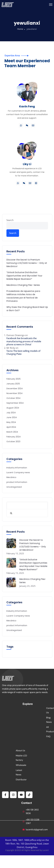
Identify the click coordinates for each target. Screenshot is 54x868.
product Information (17, 482)
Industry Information (17, 468)
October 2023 (13, 441)
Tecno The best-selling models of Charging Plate (23, 352)
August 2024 (13, 408)
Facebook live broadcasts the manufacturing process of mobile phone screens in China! (24, 341)
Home (20, 29)
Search (10, 220)
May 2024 (11, 422)
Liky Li (27, 164)
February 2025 (13, 379)
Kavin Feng (27, 106)
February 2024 (13, 437)
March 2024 (12, 432)
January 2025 (13, 384)
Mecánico (11, 477)
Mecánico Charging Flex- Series (23, 285)
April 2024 (11, 427)
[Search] (11, 513)
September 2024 (15, 403)
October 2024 (13, 398)
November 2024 (14, 393)
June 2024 (12, 417)
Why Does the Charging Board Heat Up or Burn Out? (27, 309)
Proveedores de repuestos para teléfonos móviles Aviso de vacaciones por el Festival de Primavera (23, 296)
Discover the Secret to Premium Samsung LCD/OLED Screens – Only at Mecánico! (27, 263)
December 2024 (15, 388)
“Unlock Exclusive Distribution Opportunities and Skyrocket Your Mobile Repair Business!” (24, 276)
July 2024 (11, 413)
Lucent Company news (18, 472)
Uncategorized (14, 487)
